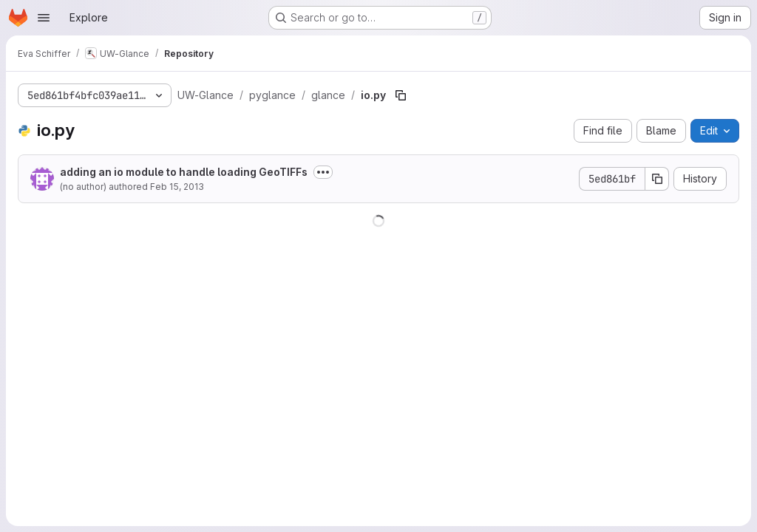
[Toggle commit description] (323, 172)
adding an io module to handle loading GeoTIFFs (184, 172)
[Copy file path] (401, 95)
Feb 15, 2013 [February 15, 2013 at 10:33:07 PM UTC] (177, 187)
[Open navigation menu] (44, 18)
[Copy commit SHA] (657, 179)
